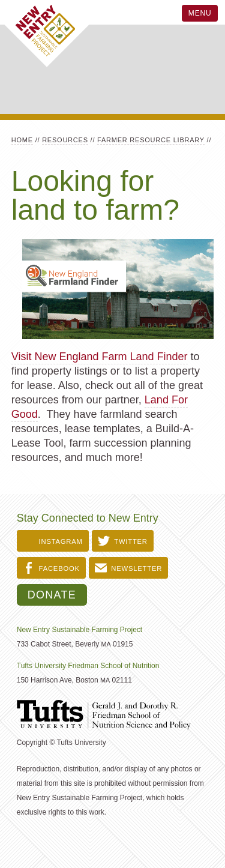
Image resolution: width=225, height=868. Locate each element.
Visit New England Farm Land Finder (100, 357)
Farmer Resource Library (151, 140)
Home (22, 140)
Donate (52, 595)
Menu (200, 13)
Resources (65, 140)
